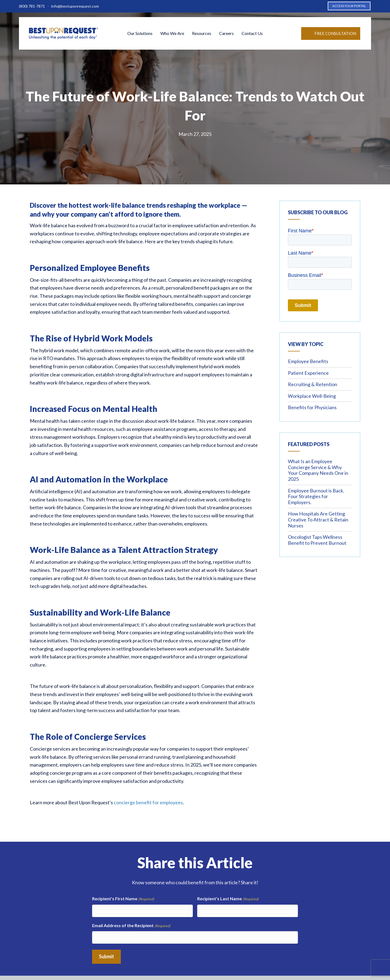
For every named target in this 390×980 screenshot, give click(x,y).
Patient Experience (308, 373)
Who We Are (172, 34)
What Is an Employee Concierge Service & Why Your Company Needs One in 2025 (318, 470)
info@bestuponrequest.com (75, 6)
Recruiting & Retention (313, 384)
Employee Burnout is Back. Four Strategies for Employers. (316, 496)
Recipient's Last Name (228, 899)
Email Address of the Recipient (131, 924)
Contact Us (252, 34)
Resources (202, 34)
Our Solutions (140, 34)
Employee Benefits (308, 361)
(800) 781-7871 (32, 6)
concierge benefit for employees (148, 802)
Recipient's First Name (123, 899)
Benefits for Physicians (312, 407)
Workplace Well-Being (312, 396)
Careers (226, 34)
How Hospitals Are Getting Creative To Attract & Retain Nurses (318, 519)
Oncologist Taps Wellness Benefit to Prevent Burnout (317, 540)
